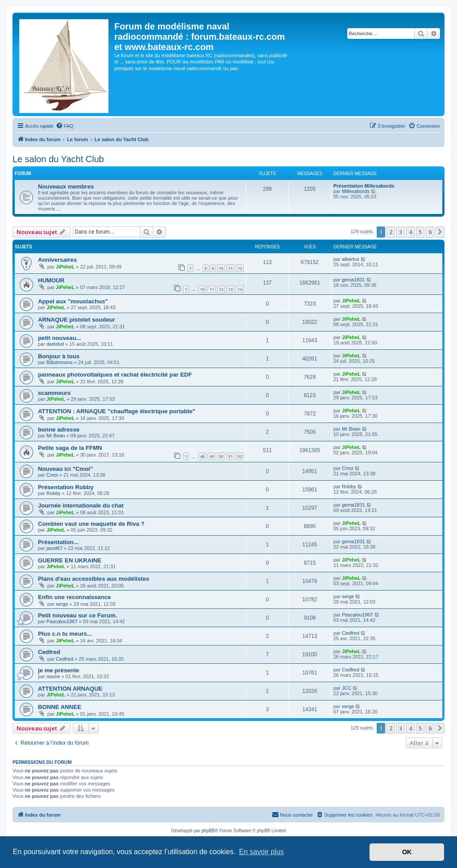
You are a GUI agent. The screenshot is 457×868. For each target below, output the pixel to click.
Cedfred (351, 633)
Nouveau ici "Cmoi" (65, 469)
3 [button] (401, 232)
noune (53, 676)
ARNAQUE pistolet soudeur (77, 320)
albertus (351, 259)
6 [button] (430, 232)
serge (62, 604)
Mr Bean (56, 436)
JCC (347, 688)
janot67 (54, 548)
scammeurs (54, 393)
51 (230, 456)
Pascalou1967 (62, 621)
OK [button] (407, 852)
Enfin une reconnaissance (74, 597)
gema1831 (353, 280)
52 (240, 456)
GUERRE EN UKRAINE (70, 560)
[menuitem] (65, 126)
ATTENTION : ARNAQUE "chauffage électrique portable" (116, 411)
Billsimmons (60, 362)
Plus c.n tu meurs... (65, 634)
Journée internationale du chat (81, 505)
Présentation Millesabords (364, 186)
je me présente (58, 670)
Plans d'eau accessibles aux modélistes (93, 579)
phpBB (208, 831)
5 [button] (420, 232)
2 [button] (391, 232)
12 (240, 268)
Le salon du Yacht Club (58, 159)
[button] (440, 232)
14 (240, 289)
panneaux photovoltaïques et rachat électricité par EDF (115, 375)
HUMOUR (51, 280)
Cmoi (52, 475)
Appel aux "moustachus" (73, 301)
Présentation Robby (66, 487)
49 (212, 456)
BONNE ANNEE (60, 707)
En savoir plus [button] (261, 852)
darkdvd (55, 344)
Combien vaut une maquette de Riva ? (91, 524)
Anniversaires (57, 260)
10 (221, 268)
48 (202, 456)
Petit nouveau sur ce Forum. (77, 615)
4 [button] (410, 232)
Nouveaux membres (66, 187)
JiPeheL (65, 267)
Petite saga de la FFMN (70, 448)
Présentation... (58, 542)
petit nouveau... (60, 338)
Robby (54, 493)
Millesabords (356, 191)
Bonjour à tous (59, 356)
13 (230, 289)
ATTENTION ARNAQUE (70, 689)
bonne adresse (59, 430)
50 (221, 456)
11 (230, 268)
